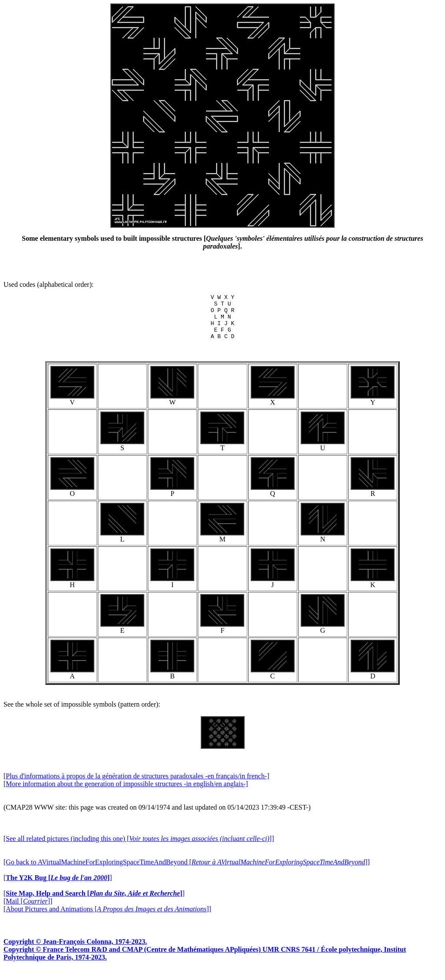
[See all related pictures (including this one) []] (139, 848)
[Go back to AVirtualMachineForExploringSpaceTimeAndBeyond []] (187, 871)
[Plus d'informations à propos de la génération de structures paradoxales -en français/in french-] (136, 785)
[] (58, 887)
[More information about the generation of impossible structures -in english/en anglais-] (126, 793)
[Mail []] (28, 910)
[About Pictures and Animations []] (107, 918)
